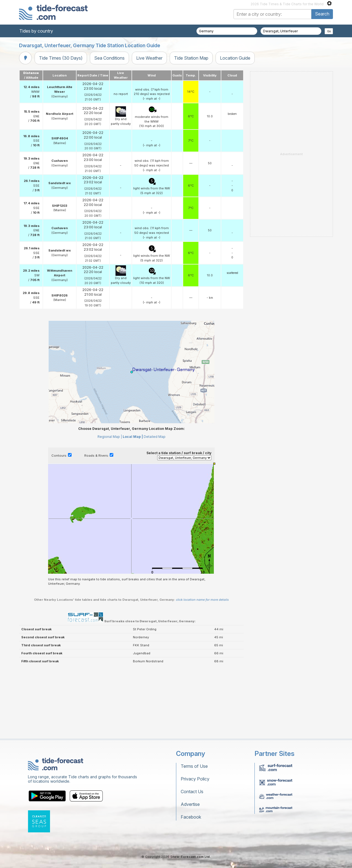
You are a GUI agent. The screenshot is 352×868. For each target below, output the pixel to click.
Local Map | (133, 437)
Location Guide (235, 58)
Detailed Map (155, 437)
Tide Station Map (191, 58)
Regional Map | (110, 437)
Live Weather (149, 58)
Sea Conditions (109, 58)
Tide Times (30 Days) (61, 58)
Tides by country (36, 31)
